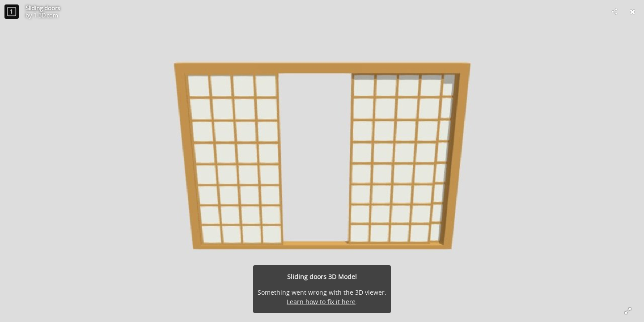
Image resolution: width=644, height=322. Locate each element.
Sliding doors (43, 8)
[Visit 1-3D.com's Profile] (12, 12)
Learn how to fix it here (321, 302)
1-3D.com (46, 15)
